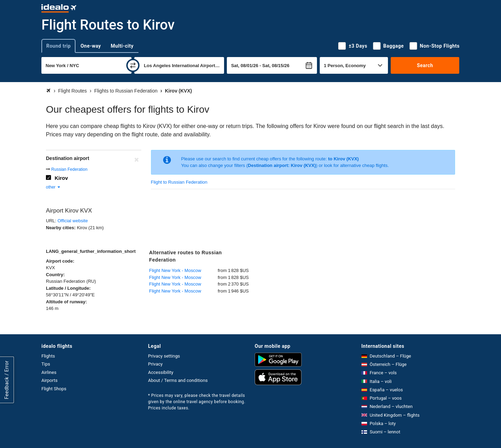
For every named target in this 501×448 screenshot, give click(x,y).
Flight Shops (54, 389)
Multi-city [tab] (122, 46)
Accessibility (161, 372)
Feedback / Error (7, 380)
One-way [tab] (91, 46)
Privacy (156, 364)
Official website (73, 221)
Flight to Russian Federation (179, 182)
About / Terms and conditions (178, 380)
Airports (49, 380)
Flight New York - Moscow (175, 270)
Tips (46, 364)
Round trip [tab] (58, 46)
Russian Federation (69, 169)
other (53, 187)
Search (425, 65)
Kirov (61, 178)
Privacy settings (164, 356)
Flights (48, 356)
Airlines (49, 372)
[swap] (133, 65)
